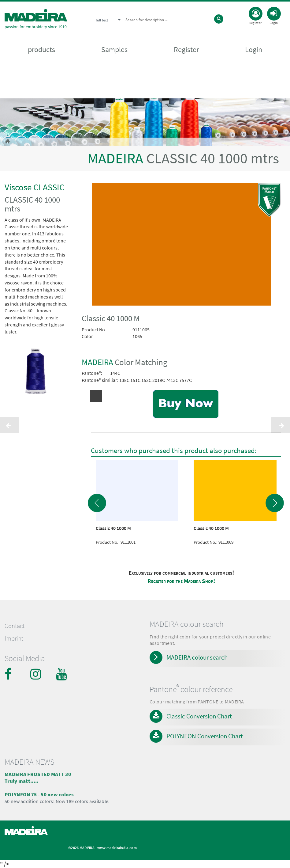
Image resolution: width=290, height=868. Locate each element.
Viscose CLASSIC (35, 187)
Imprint (14, 638)
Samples (114, 49)
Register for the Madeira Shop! (181, 581)
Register (186, 49)
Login (254, 49)
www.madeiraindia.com (117, 848)
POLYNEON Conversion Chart (205, 736)
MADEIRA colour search (197, 657)
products (41, 49)
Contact (15, 626)
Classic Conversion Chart (199, 716)
